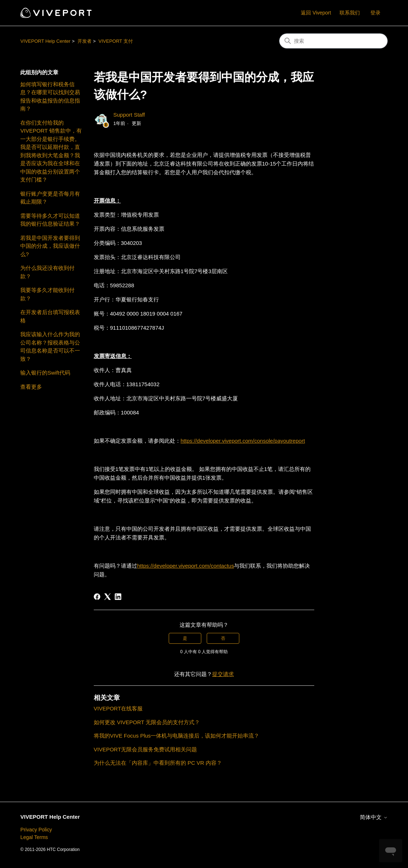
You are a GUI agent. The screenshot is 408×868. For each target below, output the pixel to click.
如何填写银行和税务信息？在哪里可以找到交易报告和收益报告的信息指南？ (50, 97)
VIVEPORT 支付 (116, 41)
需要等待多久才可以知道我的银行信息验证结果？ (50, 220)
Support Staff (129, 115)
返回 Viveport (316, 13)
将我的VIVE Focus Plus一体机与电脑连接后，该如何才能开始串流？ (177, 736)
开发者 (85, 41)
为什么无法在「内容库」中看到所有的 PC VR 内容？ (158, 763)
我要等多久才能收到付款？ (47, 294)
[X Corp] (108, 597)
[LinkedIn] (118, 597)
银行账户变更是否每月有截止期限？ (50, 198)
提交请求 (223, 674)
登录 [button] (375, 13)
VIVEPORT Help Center (45, 41)
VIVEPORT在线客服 (118, 708)
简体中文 (374, 817)
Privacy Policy (36, 830)
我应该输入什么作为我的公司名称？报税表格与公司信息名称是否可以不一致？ (50, 347)
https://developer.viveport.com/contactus (186, 566)
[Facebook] (97, 597)
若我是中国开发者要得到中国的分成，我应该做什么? (50, 246)
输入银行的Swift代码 (45, 373)
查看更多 (31, 387)
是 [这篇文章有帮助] (185, 638)
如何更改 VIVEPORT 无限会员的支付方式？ (147, 722)
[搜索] (333, 41)
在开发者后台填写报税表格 (50, 316)
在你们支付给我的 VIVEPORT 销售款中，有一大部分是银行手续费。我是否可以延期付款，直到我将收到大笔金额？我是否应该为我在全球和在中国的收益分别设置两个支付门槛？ (51, 151)
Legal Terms (34, 837)
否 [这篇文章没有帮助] (223, 638)
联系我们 (350, 13)
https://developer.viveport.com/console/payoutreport (243, 441)
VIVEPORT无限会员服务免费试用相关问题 (146, 749)
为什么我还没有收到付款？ (47, 272)
